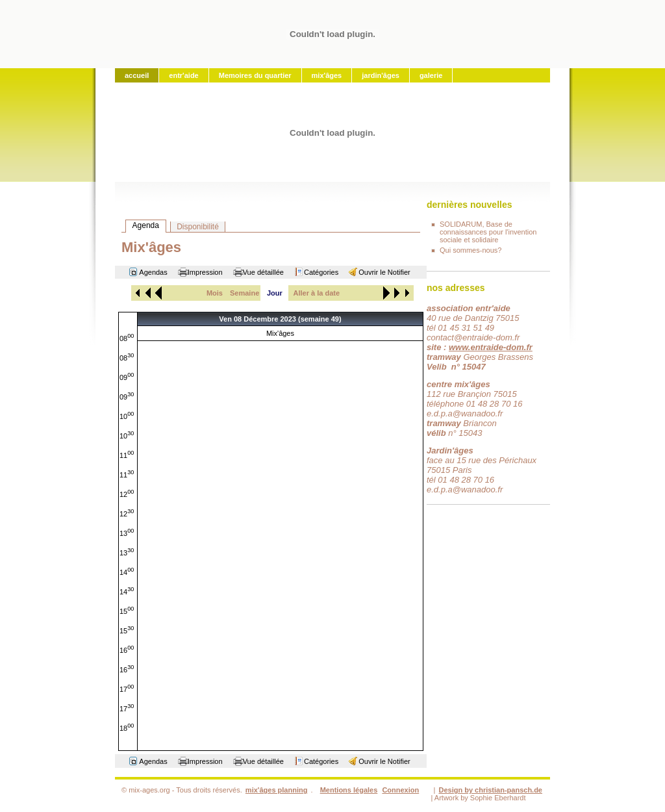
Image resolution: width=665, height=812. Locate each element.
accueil (137, 75)
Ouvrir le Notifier (384, 272)
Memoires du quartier (255, 75)
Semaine (245, 293)
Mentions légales (349, 790)
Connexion (400, 790)
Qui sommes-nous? (471, 250)
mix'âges (327, 75)
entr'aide (183, 75)
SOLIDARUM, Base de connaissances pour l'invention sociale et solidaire (488, 232)
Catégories (321, 272)
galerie (431, 75)
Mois (215, 293)
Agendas (153, 272)
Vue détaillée (263, 272)
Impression (205, 272)
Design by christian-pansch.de (490, 790)
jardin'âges (381, 75)
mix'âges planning (277, 790)
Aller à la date (317, 293)
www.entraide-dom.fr (491, 347)
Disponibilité (198, 227)
